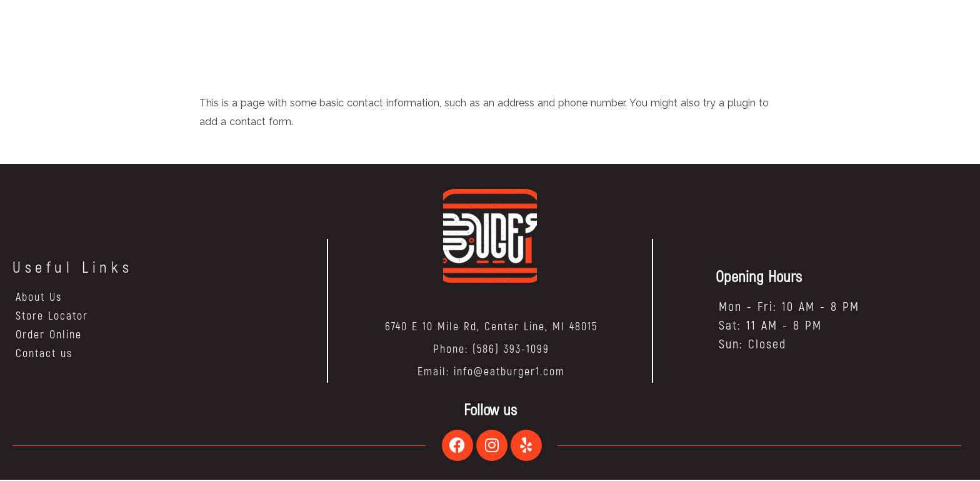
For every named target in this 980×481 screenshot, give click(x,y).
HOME (369, 32)
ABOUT (415, 32)
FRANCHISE (513, 32)
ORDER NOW (583, 32)
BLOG (459, 32)
